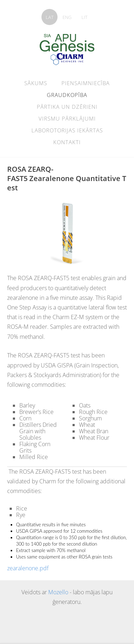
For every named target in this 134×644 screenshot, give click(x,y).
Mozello (58, 592)
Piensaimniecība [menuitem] (86, 83)
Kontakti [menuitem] (67, 142)
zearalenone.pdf (28, 568)
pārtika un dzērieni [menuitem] (67, 107)
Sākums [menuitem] (36, 83)
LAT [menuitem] (50, 17)
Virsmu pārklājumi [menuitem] (67, 118)
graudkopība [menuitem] (67, 95)
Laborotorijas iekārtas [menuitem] (67, 130)
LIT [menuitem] (85, 17)
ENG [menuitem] (67, 17)
